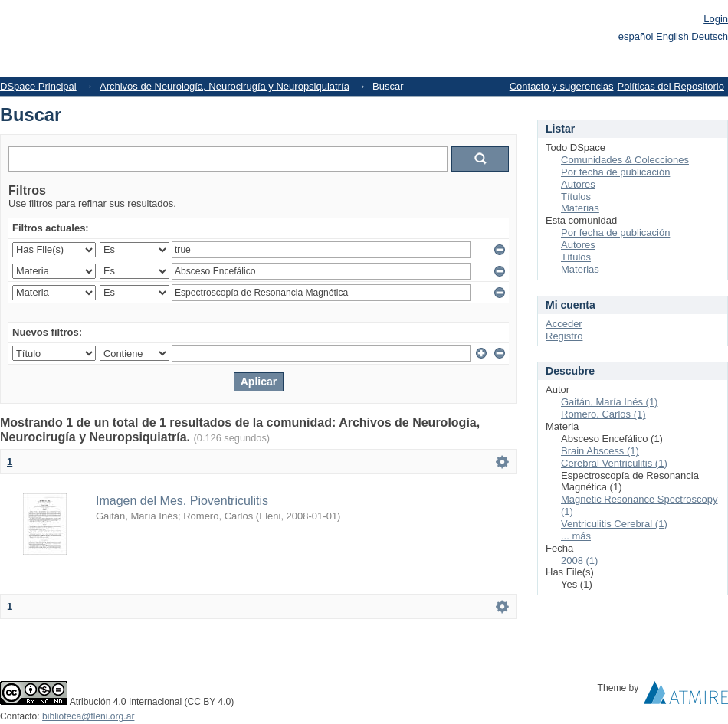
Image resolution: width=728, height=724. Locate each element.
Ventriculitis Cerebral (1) (614, 524)
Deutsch (710, 36)
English (672, 36)
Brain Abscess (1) (600, 451)
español (636, 36)
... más (576, 536)
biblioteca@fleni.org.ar (88, 716)
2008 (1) (579, 560)
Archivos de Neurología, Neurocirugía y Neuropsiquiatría (225, 86)
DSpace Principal (38, 86)
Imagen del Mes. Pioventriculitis (182, 501)
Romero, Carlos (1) (603, 414)
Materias (580, 208)
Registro (564, 336)
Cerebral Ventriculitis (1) (614, 463)
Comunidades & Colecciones (625, 160)
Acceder (564, 324)
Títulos (576, 197)
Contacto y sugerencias (562, 86)
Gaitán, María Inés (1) (609, 402)
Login (716, 19)
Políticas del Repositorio (671, 86)
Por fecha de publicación (615, 172)
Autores (578, 184)
